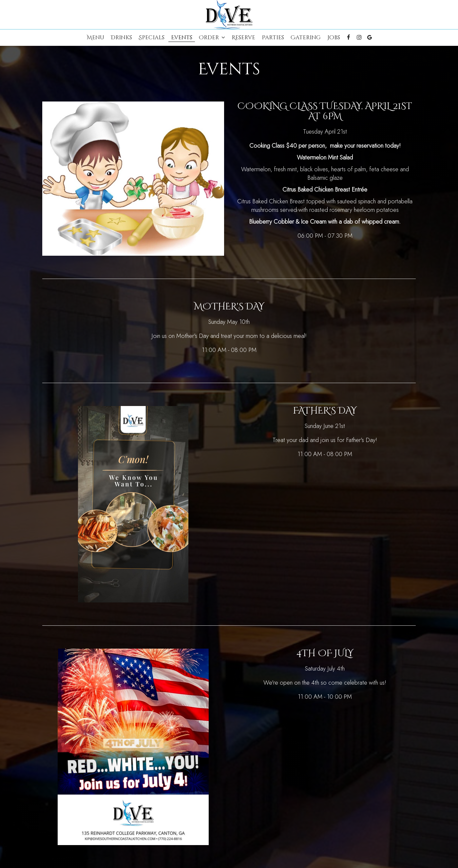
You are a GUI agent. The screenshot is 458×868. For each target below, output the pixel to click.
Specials (152, 38)
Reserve (243, 38)
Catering (306, 38)
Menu (95, 38)
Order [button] (212, 38)
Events (182, 38)
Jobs (334, 38)
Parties (273, 38)
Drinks (121, 38)
